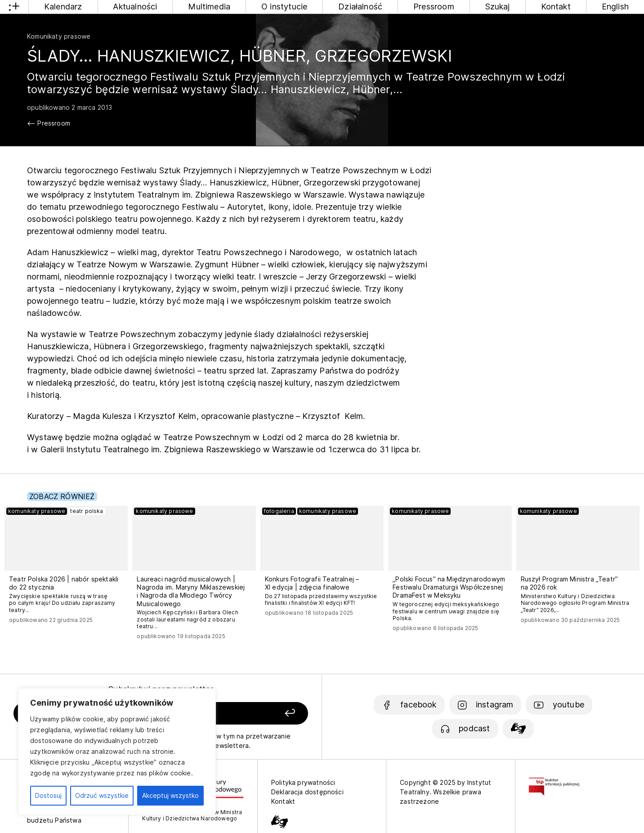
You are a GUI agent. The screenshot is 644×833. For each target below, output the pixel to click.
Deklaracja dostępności (307, 792)
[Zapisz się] (251, 714)
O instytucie (284, 7)
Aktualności (135, 7)
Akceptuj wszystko (170, 795)
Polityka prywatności (303, 782)
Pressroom (434, 7)
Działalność (360, 7)
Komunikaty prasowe (59, 36)
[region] (117, 752)
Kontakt (556, 7)
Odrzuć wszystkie (102, 795)
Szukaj (498, 7)
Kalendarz (63, 7)
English (615, 7)
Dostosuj (48, 795)
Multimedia (209, 7)
